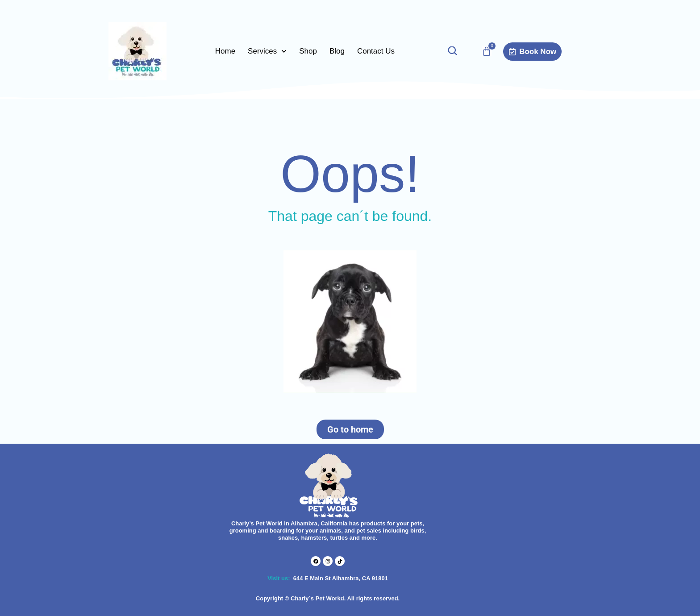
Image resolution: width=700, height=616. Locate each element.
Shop (308, 51)
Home (225, 51)
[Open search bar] (452, 52)
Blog (337, 51)
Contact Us (376, 51)
